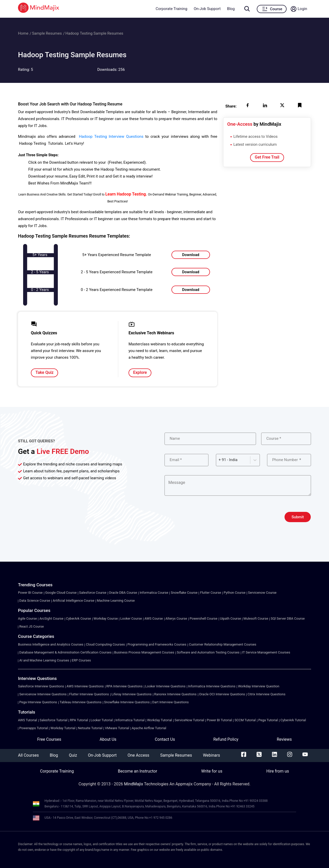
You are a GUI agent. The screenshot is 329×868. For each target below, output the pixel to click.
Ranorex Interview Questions (175, 694)
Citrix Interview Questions (266, 694)
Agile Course (27, 618)
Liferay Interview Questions (132, 694)
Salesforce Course (93, 593)
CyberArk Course (79, 618)
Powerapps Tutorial (34, 728)
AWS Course (154, 618)
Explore (140, 372)
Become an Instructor (137, 771)
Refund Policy (226, 739)
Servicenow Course (262, 593)
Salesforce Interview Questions (41, 686)
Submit (298, 517)
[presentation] (204, 517)
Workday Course (106, 618)
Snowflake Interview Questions (127, 702)
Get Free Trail (267, 157)
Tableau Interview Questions (81, 702)
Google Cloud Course (61, 593)
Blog (231, 9)
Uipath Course (231, 618)
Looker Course (131, 618)
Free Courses (49, 739)
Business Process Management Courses (144, 652)
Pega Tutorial (268, 720)
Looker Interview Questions (165, 686)
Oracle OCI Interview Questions (222, 694)
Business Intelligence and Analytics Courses (51, 644)
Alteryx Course (176, 618)
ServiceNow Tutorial (189, 720)
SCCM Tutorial (245, 720)
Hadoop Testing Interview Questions (111, 136)
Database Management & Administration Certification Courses (65, 652)
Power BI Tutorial (219, 720)
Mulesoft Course (256, 618)
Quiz (73, 755)
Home (23, 33)
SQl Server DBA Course (288, 618)
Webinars (211, 755)
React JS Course (31, 626)
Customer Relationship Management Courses (223, 644)
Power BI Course (30, 593)
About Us (108, 739)
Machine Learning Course (116, 601)
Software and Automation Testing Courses (208, 652)
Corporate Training (171, 9)
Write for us (212, 771)
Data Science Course (35, 601)
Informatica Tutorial (130, 720)
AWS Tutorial (28, 720)
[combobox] (219, 460)
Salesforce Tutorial (53, 720)
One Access (138, 755)
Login (302, 9)
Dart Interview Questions (170, 702)
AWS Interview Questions (85, 686)
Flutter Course (211, 593)
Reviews (284, 739)
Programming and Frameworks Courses (157, 644)
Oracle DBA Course (123, 593)
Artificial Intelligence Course (74, 601)
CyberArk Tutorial (293, 720)
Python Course (235, 593)
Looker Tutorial (102, 720)
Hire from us (278, 771)
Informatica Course (154, 593)
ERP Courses (81, 660)
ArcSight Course (51, 618)
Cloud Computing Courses (105, 644)
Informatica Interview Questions (212, 686)
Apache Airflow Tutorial (149, 728)
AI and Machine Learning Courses (44, 660)
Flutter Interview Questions (89, 694)
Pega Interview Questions (38, 702)
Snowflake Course (184, 593)
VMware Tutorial (117, 728)
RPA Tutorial (79, 720)
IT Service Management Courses (266, 652)
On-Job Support (207, 9)
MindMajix (134, 784)
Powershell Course (204, 618)
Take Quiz (44, 372)
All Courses (28, 755)
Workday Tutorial (159, 720)
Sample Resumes (47, 33)
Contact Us (165, 739)
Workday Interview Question (259, 686)
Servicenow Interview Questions (43, 694)
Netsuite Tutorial (90, 728)
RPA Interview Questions (125, 686)
